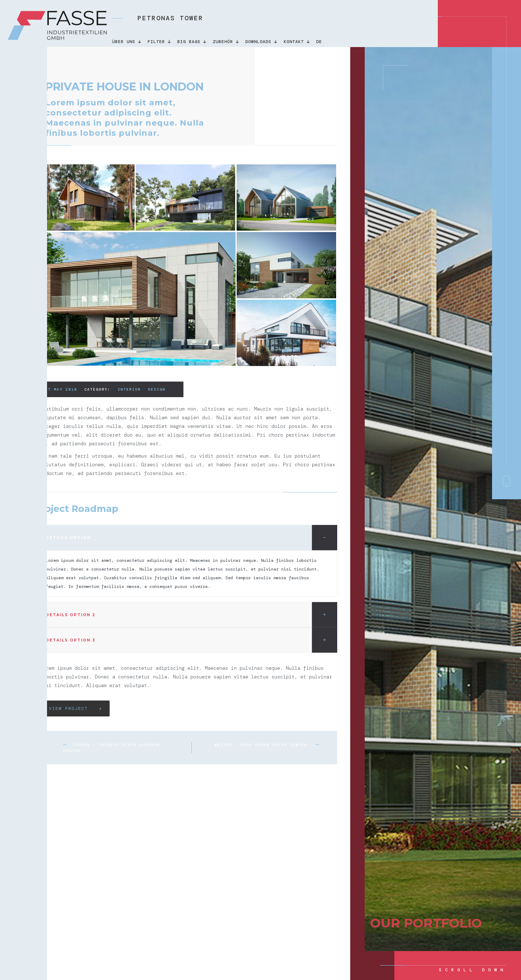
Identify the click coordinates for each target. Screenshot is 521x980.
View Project (68, 708)
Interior (129, 389)
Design (157, 389)
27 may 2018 (61, 389)
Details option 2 (191, 615)
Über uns (127, 42)
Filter (160, 42)
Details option (191, 538)
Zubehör (226, 42)
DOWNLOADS (262, 42)
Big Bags (192, 42)
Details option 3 (191, 640)
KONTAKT (297, 42)
